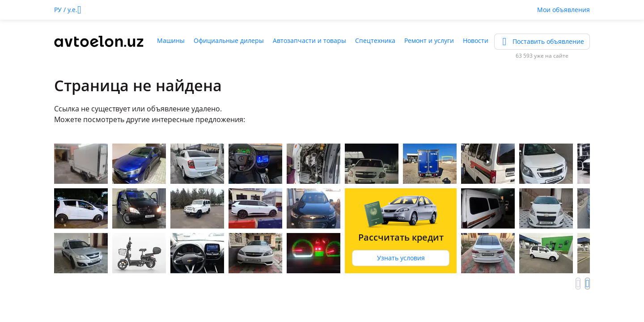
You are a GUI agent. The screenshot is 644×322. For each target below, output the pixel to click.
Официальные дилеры (229, 40)
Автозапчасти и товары (309, 40)
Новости (476, 40)
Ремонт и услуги (429, 40)
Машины (171, 40)
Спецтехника (375, 40)
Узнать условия (401, 258)
